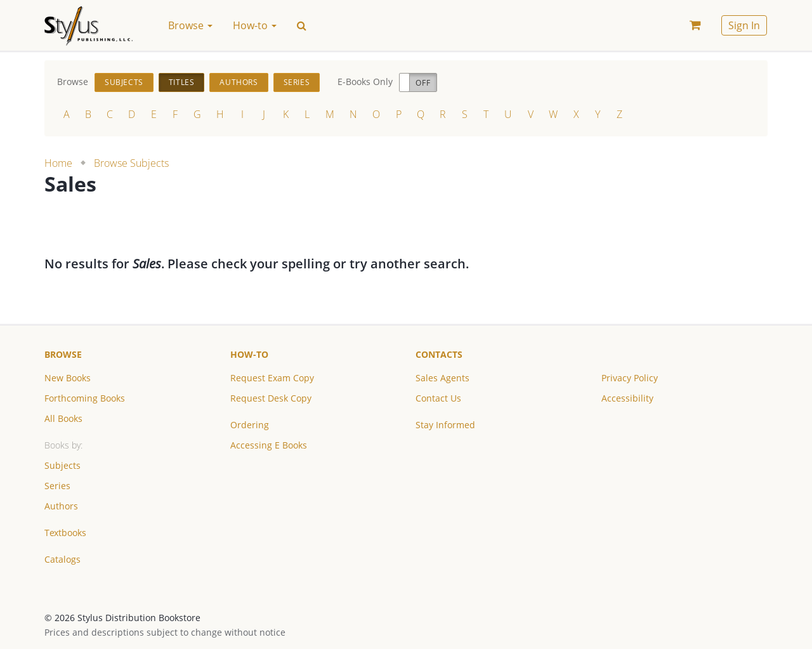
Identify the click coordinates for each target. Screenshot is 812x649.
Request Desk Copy (271, 398)
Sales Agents (442, 378)
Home (58, 163)
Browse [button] (190, 25)
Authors (239, 82)
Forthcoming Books (85, 398)
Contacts (439, 354)
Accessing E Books (269, 445)
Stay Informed (445, 425)
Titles (182, 82)
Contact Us (438, 398)
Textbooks (65, 533)
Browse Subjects (131, 163)
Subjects (124, 82)
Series (297, 82)
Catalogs (62, 559)
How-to (249, 354)
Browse (63, 354)
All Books (63, 418)
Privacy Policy (630, 378)
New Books (68, 378)
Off (423, 83)
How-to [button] (255, 25)
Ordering (250, 425)
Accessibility (627, 398)
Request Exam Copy (272, 378)
